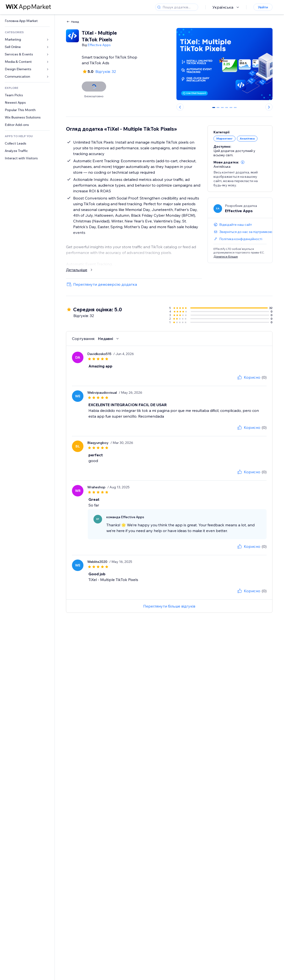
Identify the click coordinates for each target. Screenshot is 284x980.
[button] (243, 162)
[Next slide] (269, 107)
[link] (27, 21)
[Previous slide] (180, 107)
